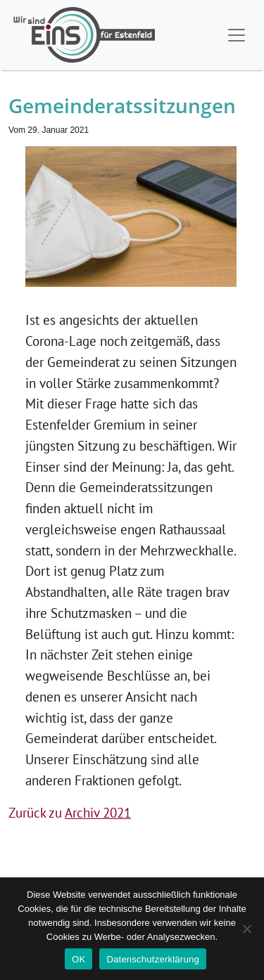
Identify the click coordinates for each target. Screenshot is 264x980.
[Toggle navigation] (237, 35)
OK (78, 959)
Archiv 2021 (98, 812)
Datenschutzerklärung (152, 959)
